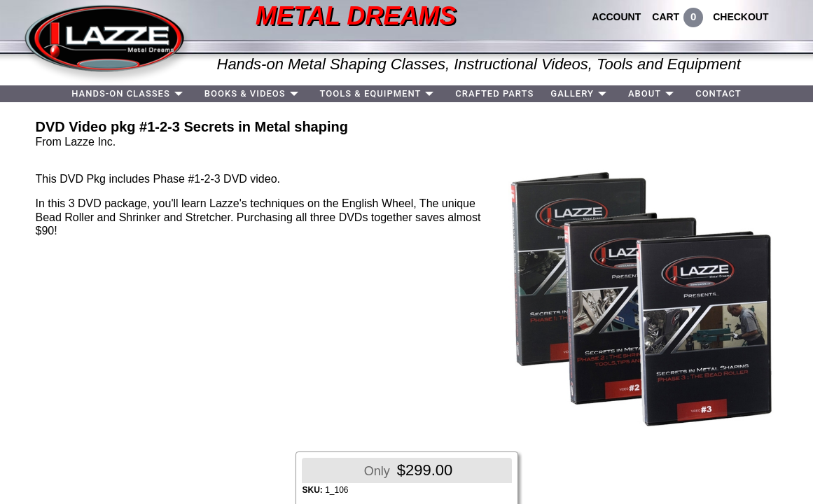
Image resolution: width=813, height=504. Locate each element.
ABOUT (645, 93)
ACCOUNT (616, 17)
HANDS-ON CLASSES (121, 93)
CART (666, 17)
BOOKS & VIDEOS (245, 93)
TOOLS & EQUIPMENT (371, 93)
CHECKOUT (741, 17)
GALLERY (572, 93)
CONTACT (718, 93)
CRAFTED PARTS (494, 93)
